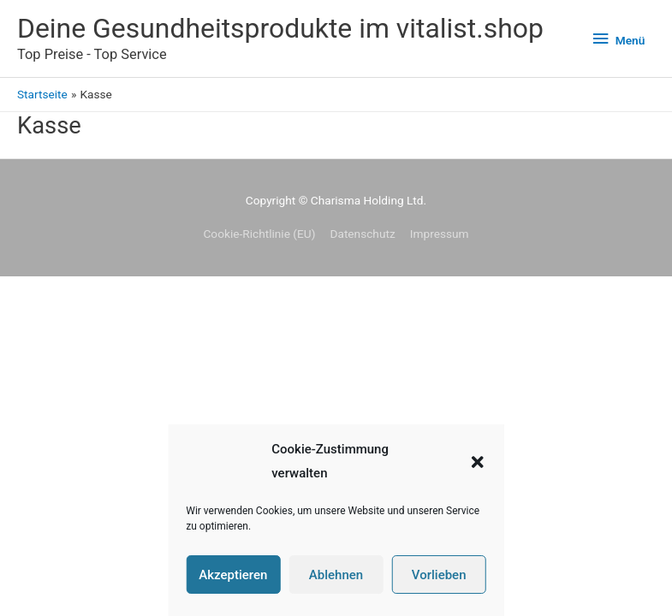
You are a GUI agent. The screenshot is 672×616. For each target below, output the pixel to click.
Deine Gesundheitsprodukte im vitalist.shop (280, 28)
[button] (478, 462)
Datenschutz (362, 234)
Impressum (440, 234)
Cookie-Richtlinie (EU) (259, 234)
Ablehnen (336, 575)
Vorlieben (439, 575)
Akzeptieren (233, 575)
